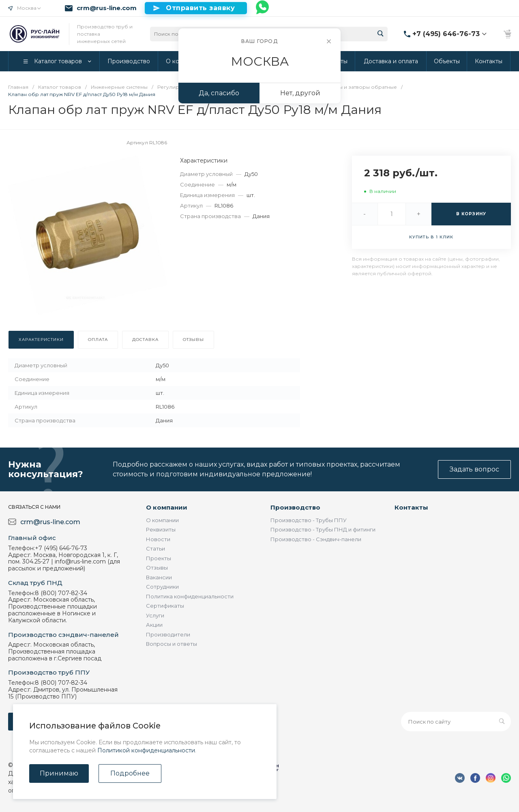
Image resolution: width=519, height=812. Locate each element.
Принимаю (59, 773)
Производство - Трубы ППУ (309, 520)
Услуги (155, 615)
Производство (295, 507)
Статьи (155, 548)
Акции (154, 625)
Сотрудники (162, 587)
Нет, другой (300, 93)
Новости (158, 539)
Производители (168, 634)
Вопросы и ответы (172, 644)
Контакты (411, 507)
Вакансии (159, 577)
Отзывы (157, 568)
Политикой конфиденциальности (146, 750)
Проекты (159, 558)
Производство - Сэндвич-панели (316, 539)
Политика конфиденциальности (190, 596)
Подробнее (130, 773)
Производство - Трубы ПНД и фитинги (323, 529)
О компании (167, 507)
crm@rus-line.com (107, 8)
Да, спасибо (219, 93)
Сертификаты (165, 606)
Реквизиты (161, 529)
